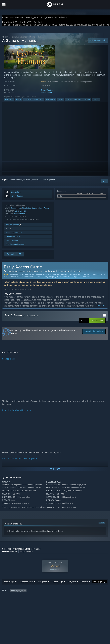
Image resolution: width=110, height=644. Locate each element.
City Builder (9, 101)
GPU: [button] (34, 600)
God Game (78, 101)
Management (39, 101)
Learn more (86, 278)
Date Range (58, 587)
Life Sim (60, 101)
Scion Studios (47, 92)
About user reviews (10, 553)
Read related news (13, 238)
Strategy (19, 101)
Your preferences (26, 553)
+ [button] (99, 101)
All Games (6, 39)
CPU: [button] (25, 600)
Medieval (69, 101)
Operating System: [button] (10, 600)
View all (102, 524)
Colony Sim (28, 101)
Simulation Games (19, 39)
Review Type (9, 587)
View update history (14, 234)
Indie (94, 101)
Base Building (50, 101)
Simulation (26, 210)
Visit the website (13, 226)
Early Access (44, 210)
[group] (55, 598)
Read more (101, 307)
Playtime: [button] (68, 596)
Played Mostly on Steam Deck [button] (88, 596)
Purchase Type (26, 587)
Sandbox (87, 101)
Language (43, 587)
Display (85, 587)
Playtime (72, 587)
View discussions (12, 242)
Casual (14, 210)
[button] (97, 322)
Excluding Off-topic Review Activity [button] (46, 596)
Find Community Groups (15, 246)
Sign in (5, 181)
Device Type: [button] (47, 600)
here (49, 533)
